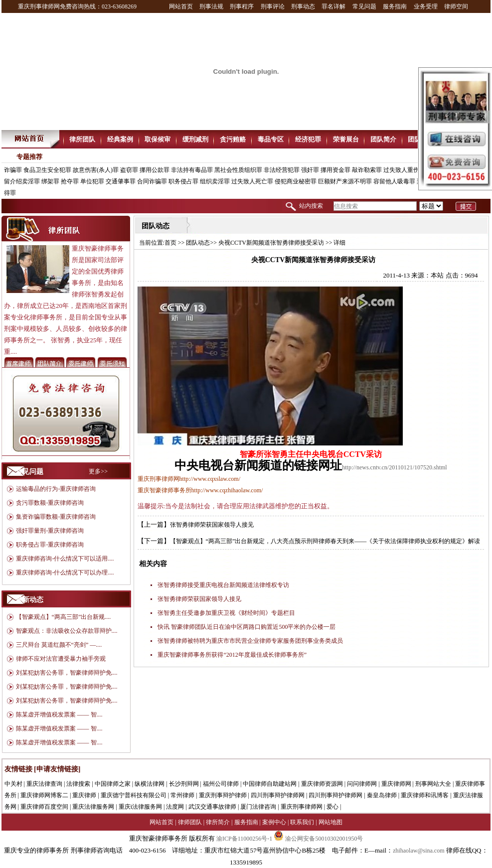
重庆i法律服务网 (140, 807)
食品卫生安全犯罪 (47, 170)
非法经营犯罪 (282, 170)
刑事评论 (273, 6)
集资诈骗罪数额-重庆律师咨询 (56, 517)
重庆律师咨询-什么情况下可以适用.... (65, 559)
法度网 (175, 807)
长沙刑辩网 (184, 784)
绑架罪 (50, 181)
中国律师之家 (113, 784)
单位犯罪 (92, 181)
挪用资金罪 (335, 170)
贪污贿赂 (233, 139)
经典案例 (120, 139)
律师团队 (190, 822)
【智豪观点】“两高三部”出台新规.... (64, 617)
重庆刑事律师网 (302, 807)
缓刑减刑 (195, 139)
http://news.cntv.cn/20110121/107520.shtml (394, 467)
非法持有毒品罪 (192, 170)
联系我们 (302, 822)
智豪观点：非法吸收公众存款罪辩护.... (67, 631)
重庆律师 (84, 795)
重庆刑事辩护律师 (223, 795)
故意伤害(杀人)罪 (96, 170)
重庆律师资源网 (322, 784)
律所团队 (82, 139)
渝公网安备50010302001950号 (318, 839)
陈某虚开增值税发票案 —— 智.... (59, 715)
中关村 (13, 784)
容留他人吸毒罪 (394, 181)
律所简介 (218, 822)
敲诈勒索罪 (367, 170)
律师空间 (456, 6)
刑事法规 (211, 6)
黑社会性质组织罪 (238, 170)
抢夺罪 (70, 181)
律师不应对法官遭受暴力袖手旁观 (61, 659)
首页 (170, 243)
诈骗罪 (13, 170)
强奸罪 (310, 170)
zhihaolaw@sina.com (418, 851)
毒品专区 (271, 139)
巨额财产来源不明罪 (345, 181)
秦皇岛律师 (382, 795)
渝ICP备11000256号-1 (244, 839)
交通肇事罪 (121, 181)
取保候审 (158, 139)
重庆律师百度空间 (44, 807)
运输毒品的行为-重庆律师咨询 (56, 489)
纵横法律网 (150, 784)
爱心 (332, 807)
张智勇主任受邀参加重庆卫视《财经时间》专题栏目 (226, 613)
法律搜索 (78, 784)
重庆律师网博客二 (44, 795)
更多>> (98, 471)
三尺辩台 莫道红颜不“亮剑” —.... (59, 645)
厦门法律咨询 (258, 807)
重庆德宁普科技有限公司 (134, 795)
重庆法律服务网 (93, 807)
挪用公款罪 (155, 170)
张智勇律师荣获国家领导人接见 (212, 525)
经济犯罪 (308, 139)
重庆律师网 (396, 784)
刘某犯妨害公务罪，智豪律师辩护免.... (67, 673)
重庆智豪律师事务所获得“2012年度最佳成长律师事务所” (232, 655)
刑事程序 (242, 6)
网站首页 (181, 6)
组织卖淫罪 (215, 181)
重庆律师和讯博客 (425, 795)
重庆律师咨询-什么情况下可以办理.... (65, 573)
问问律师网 (362, 784)
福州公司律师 (221, 784)
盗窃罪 (129, 170)
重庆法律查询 (44, 784)
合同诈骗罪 (152, 181)
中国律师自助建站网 (270, 784)
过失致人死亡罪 (252, 181)
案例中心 (274, 822)
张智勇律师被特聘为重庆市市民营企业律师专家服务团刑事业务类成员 (250, 641)
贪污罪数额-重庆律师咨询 (50, 503)
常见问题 (364, 6)
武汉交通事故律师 (212, 807)
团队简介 (383, 139)
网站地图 (330, 822)
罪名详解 (333, 6)
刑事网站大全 (433, 784)
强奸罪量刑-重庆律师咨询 (50, 531)
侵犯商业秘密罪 (296, 181)
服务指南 (395, 6)
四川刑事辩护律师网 (278, 795)
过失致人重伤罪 (404, 170)
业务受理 (426, 6)
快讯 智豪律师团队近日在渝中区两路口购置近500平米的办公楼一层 (246, 627)
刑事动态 (303, 6)
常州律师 (182, 795)
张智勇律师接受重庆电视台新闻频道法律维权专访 (223, 585)
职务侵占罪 (183, 181)
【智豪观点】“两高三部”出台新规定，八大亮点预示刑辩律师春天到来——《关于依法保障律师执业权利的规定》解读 (325, 541)
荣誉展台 (346, 139)
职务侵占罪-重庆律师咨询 (50, 545)
